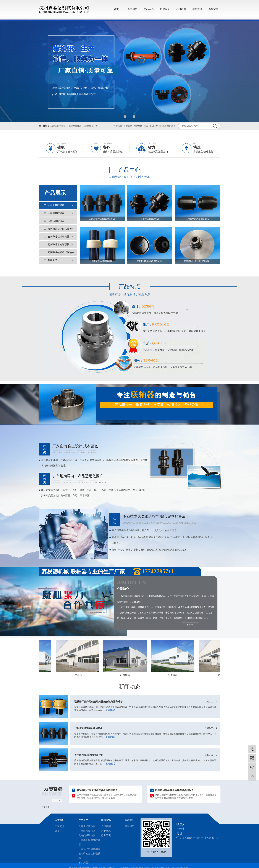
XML (152, 126)
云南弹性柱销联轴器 (58, 237)
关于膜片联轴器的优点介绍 (146, 755)
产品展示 (83, 820)
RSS (146, 126)
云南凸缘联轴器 (56, 221)
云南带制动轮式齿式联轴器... (150, 261)
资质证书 (60, 831)
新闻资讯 (197, 9)
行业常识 (106, 835)
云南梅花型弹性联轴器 (60, 229)
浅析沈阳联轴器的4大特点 (146, 728)
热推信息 (118, 126)
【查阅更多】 (110, 710)
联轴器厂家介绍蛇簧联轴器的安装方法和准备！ (146, 702)
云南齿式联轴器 (56, 205)
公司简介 (60, 826)
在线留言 (213, 9)
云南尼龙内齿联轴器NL (102, 261)
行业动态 (106, 831)
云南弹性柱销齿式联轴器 (61, 252)
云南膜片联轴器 (74, 126)
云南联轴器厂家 (90, 126)
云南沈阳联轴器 (58, 126)
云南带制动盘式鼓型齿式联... (197, 261)
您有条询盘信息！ (166, 126)
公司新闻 (106, 826)
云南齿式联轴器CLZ (150, 219)
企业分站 (128, 126)
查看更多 (190, 625)
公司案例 (181, 9)
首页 (116, 9)
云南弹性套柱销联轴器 (60, 244)
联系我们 (129, 820)
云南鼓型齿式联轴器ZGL (197, 219)
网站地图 (138, 126)
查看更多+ (53, 260)
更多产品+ (84, 863)
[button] (125, 117)
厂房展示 (165, 9)
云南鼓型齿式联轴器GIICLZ (102, 219)
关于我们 (133, 9)
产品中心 (149, 9)
